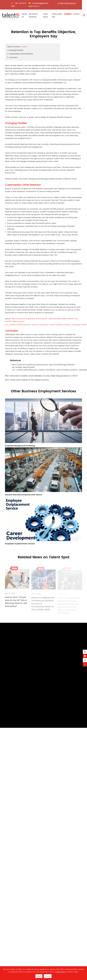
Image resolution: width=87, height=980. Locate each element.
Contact (76, 14)
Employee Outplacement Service (20, 544)
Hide (24, 47)
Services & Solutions (33, 15)
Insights (68, 14)
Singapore (71, 3)
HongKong (62, 3)
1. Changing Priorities (15, 50)
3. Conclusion (12, 57)
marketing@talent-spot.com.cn (39, 5)
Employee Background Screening (20, 446)
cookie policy (60, 972)
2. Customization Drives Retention (20, 54)
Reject (39, 976)
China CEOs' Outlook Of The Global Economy (29, 380)
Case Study (45, 15)
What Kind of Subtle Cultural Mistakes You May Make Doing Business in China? (44, 376)
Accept (48, 976)
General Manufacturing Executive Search (24, 495)
